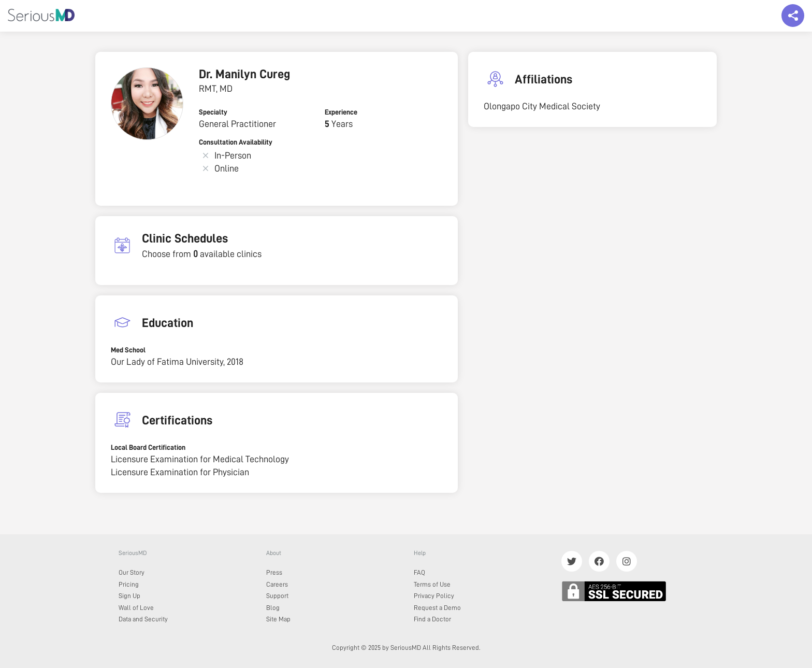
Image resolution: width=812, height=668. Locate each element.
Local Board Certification (148, 447)
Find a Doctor (432, 619)
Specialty (213, 112)
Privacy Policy (434, 596)
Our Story (132, 572)
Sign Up (129, 596)
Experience (341, 112)
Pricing (129, 584)
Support (277, 596)
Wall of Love (136, 608)
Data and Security (143, 619)
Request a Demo (437, 608)
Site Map (278, 619)
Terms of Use (432, 584)
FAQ (419, 572)
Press (274, 572)
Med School (128, 350)
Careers (277, 584)
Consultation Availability (236, 142)
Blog (273, 608)
